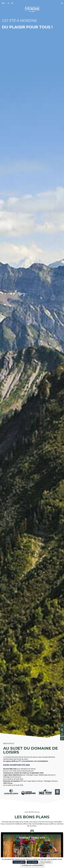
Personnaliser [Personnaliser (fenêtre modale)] (46, 862)
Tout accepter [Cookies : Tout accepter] (19, 862)
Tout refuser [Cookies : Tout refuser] (32, 862)
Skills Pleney (8, 783)
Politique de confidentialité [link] (32, 865)
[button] (62, 3)
